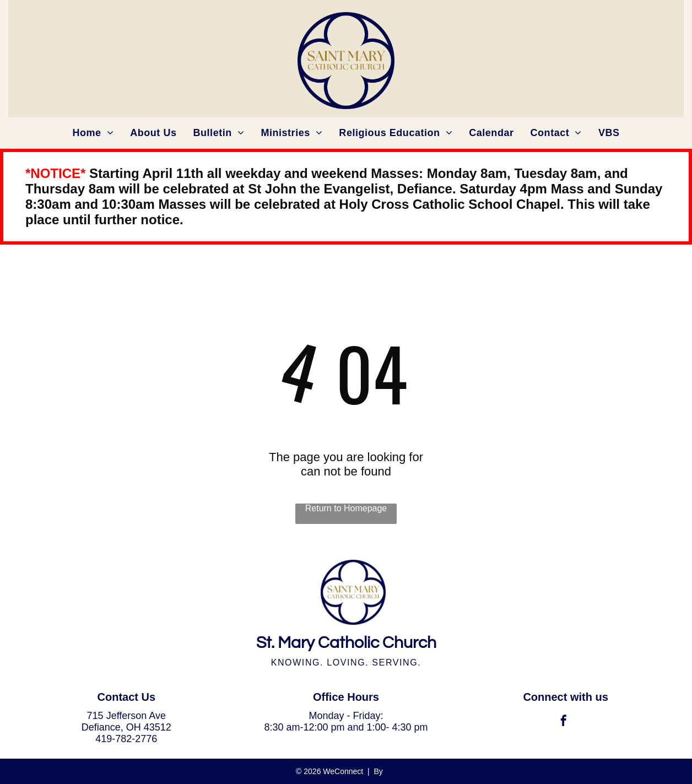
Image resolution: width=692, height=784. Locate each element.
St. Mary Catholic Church (346, 643)
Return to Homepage (346, 508)
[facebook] (564, 722)
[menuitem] (93, 133)
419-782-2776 (126, 739)
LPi (391, 771)
